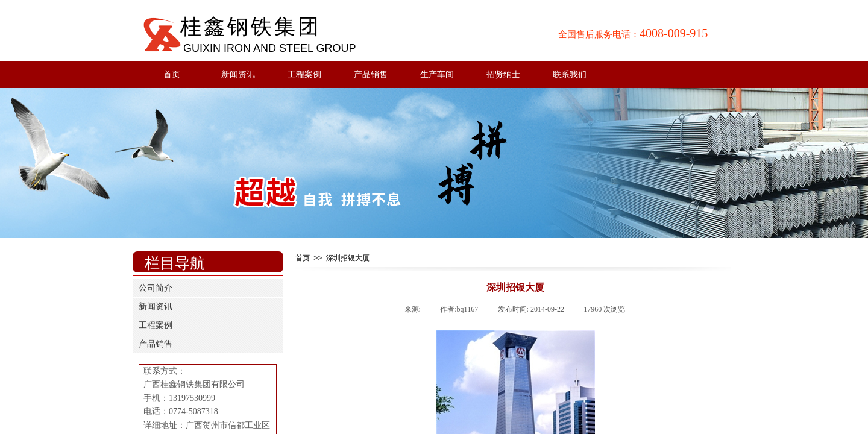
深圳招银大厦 (348, 258)
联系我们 (570, 74)
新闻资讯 (238, 74)
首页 (172, 74)
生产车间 (437, 74)
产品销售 (371, 74)
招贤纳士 (503, 74)
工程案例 (304, 74)
